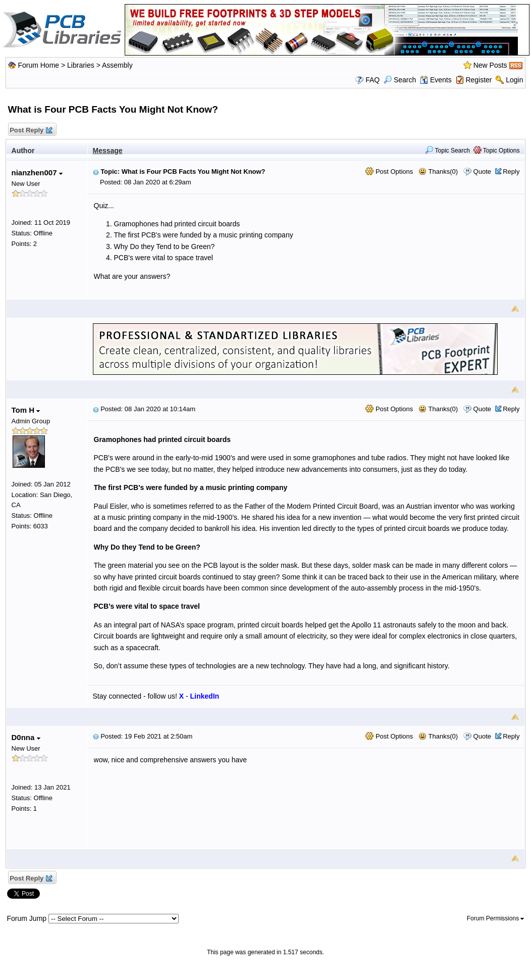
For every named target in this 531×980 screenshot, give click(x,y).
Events (436, 80)
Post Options (389, 171)
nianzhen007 (37, 173)
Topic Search (447, 151)
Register (479, 80)
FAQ (373, 80)
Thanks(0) (438, 171)
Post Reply (31, 131)
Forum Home (38, 65)
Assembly (117, 65)
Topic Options (497, 151)
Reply (511, 171)
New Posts (490, 65)
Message (108, 151)
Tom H (26, 410)
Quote (482, 171)
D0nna (26, 737)
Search (400, 80)
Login (514, 80)
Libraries (81, 65)
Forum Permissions (496, 918)
